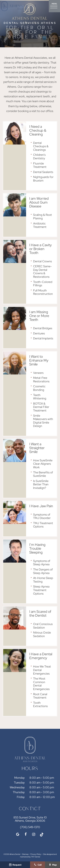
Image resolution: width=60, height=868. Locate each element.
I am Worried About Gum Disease (39, 202)
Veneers (38, 373)
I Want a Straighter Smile (37, 448)
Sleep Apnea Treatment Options (41, 590)
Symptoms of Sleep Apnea (42, 563)
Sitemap (25, 854)
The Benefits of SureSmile (43, 474)
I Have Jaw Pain (41, 506)
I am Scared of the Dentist (40, 614)
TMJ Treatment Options (43, 525)
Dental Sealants (43, 172)
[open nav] (54, 6)
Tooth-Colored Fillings (43, 284)
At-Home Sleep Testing (43, 580)
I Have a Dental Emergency (41, 656)
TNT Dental (36, 857)
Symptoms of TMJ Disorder (42, 516)
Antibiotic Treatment (40, 225)
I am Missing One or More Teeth (39, 316)
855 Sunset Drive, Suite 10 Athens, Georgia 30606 (30, 819)
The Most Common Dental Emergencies (41, 684)
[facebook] (26, 834)
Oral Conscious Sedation (43, 626)
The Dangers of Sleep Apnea (43, 571)
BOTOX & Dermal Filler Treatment (41, 407)
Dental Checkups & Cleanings (41, 146)
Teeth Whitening (40, 397)
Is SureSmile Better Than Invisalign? (41, 484)
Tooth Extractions (40, 704)
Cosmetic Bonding (39, 388)
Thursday (19, 792)
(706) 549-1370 (30, 827)
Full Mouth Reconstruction (43, 292)
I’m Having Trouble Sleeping (37, 548)
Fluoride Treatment (40, 165)
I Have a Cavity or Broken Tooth (40, 249)
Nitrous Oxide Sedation (42, 634)
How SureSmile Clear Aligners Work (43, 464)
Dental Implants (43, 338)
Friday (21, 797)
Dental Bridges (43, 328)
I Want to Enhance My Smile (39, 360)
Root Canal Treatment (40, 696)
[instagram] (34, 834)
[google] (18, 834)
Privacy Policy (36, 854)
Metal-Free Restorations (41, 380)
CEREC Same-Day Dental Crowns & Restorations (42, 271)
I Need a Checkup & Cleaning (38, 130)
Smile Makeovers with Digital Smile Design (43, 421)
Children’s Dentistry (39, 156)
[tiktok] (42, 834)
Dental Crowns (42, 261)
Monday (19, 778)
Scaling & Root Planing (42, 217)
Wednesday (17, 787)
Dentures (39, 333)
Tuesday (19, 782)
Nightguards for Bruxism (43, 179)
